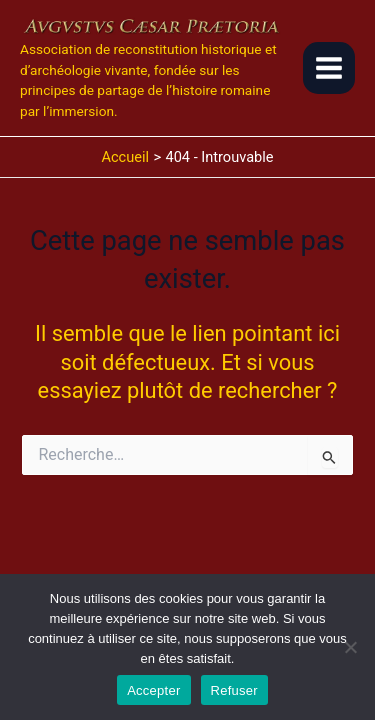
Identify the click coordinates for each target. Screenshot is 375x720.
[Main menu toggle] (329, 68)
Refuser (234, 690)
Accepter (153, 690)
